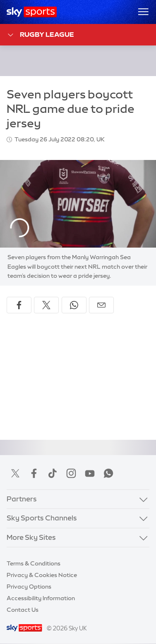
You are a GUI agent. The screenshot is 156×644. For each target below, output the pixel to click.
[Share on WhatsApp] (74, 305)
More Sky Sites (31, 537)
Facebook (34, 473)
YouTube (90, 473)
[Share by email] (101, 305)
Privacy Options (29, 587)
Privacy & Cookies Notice (42, 575)
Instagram (71, 473)
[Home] (32, 12)
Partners (22, 499)
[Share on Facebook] (19, 305)
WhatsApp (108, 473)
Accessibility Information (41, 598)
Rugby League (40, 35)
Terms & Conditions (34, 563)
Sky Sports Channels (42, 518)
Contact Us (23, 610)
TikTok (53, 473)
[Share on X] (46, 305)
